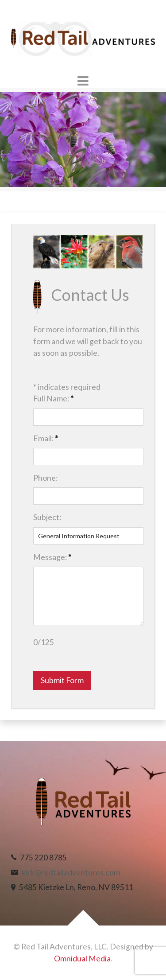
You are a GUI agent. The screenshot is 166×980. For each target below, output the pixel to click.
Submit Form (62, 680)
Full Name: (53, 399)
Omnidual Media (82, 959)
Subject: (47, 517)
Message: (52, 557)
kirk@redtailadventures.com (71, 873)
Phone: (45, 478)
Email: (46, 438)
